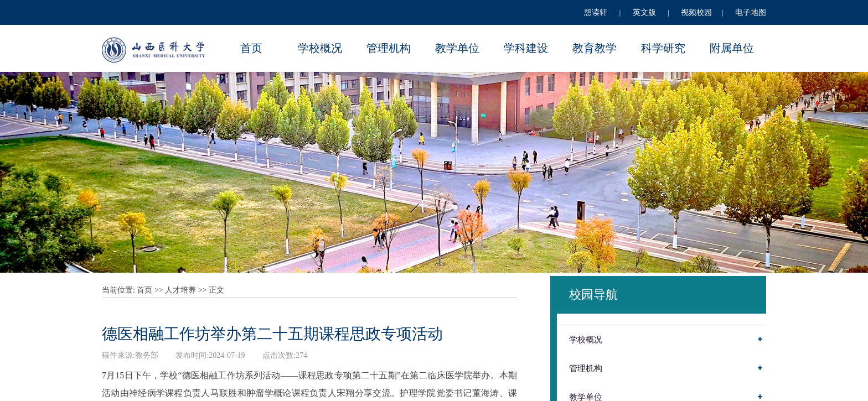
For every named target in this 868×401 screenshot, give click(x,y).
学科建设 (526, 48)
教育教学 (595, 48)
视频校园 (696, 12)
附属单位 (732, 48)
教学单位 (457, 48)
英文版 (644, 12)
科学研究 (663, 48)
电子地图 (751, 12)
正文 (216, 290)
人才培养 (180, 290)
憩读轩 (596, 12)
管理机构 (389, 48)
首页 (251, 48)
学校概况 (320, 48)
